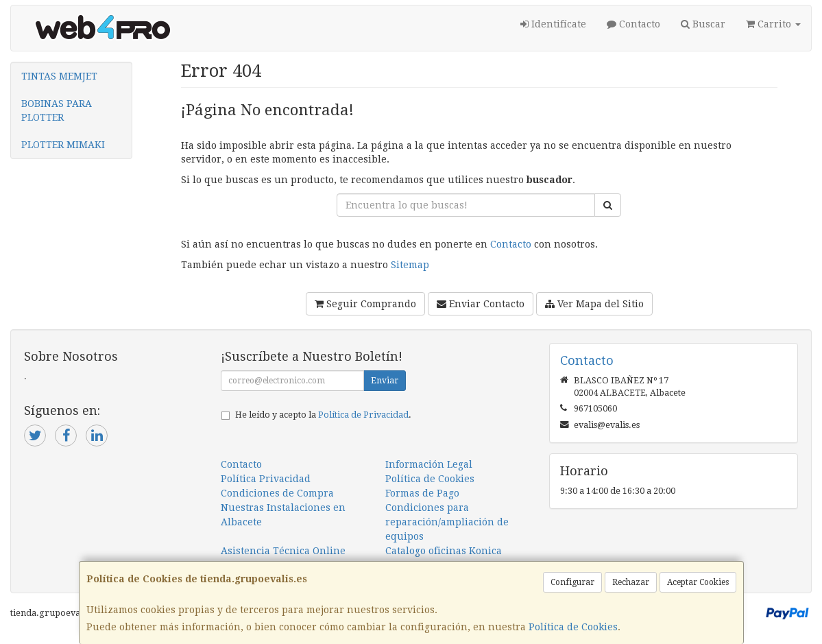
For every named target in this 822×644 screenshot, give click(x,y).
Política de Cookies (573, 627)
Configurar (572, 582)
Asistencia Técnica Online (283, 551)
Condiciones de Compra (277, 493)
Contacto (633, 24)
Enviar (385, 381)
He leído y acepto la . (323, 415)
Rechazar (631, 582)
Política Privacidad (266, 479)
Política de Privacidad (363, 415)
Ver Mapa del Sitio (594, 304)
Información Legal (429, 464)
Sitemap (410, 265)
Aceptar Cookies (698, 582)
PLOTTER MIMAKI (63, 145)
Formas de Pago (422, 493)
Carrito (773, 24)
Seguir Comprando (365, 304)
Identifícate (553, 24)
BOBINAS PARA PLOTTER (57, 110)
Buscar (703, 24)
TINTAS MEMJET (59, 76)
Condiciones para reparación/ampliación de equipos (447, 522)
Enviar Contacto (481, 304)
